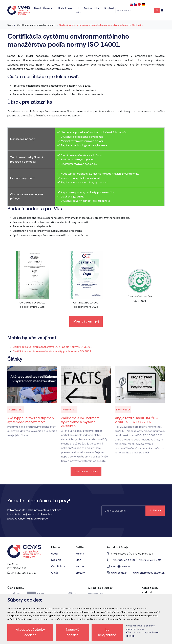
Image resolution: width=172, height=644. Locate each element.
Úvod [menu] (37, 8)
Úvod (10, 25)
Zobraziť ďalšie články (86, 472)
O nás (55, 573)
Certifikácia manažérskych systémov (36, 25)
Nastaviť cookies (72, 632)
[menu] (162, 10)
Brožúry (80, 573)
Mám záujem (86, 321)
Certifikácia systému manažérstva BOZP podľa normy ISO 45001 (52, 347)
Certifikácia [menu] (65, 8)
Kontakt (81, 566)
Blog (78, 560)
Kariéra (80, 554)
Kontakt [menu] (109, 8)
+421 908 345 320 (123, 560)
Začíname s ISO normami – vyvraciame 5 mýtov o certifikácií (82, 422)
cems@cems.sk (121, 566)
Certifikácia (58, 566)
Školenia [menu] (48, 8)
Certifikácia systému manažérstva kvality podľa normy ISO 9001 (52, 351)
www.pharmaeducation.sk (149, 573)
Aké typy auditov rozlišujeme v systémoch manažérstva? (31, 420)
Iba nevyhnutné (107, 632)
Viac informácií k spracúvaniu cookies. (142, 634)
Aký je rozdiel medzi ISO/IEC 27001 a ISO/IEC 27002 (137, 420)
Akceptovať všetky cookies (30, 632)
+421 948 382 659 (149, 560)
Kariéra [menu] (88, 8)
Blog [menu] (97, 8)
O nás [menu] (79, 10)
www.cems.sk (119, 573)
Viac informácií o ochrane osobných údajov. (140, 627)
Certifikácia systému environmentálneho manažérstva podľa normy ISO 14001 (101, 25)
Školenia (56, 560)
